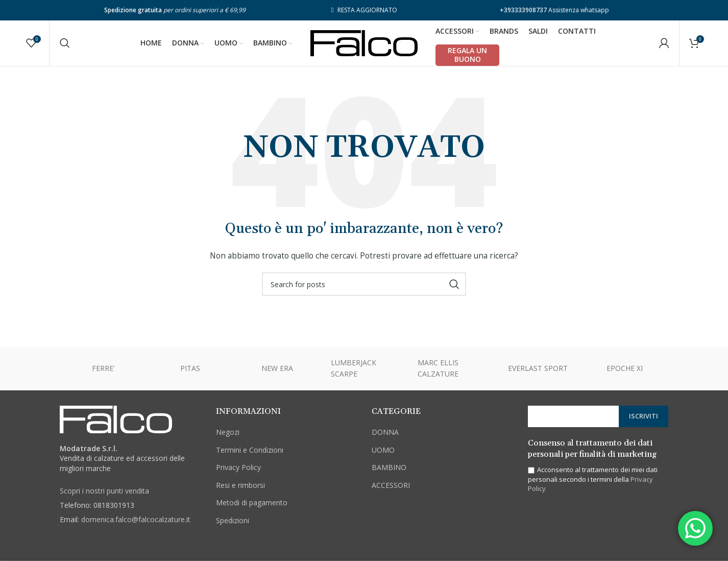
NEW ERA (277, 369)
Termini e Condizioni (250, 450)
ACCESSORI (391, 486)
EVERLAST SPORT (538, 369)
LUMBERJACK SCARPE (354, 369)
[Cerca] (65, 43)
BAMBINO (389, 468)
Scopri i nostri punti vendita (104, 491)
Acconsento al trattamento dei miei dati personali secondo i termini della (593, 480)
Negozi (228, 433)
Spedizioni (233, 521)
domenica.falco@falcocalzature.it (136, 520)
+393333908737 (523, 10)
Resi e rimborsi (240, 486)
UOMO (383, 450)
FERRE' (103, 369)
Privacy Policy (238, 468)
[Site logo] (364, 43)
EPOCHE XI (625, 369)
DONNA (385, 433)
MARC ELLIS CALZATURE (438, 369)
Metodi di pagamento (252, 504)
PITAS (190, 369)
